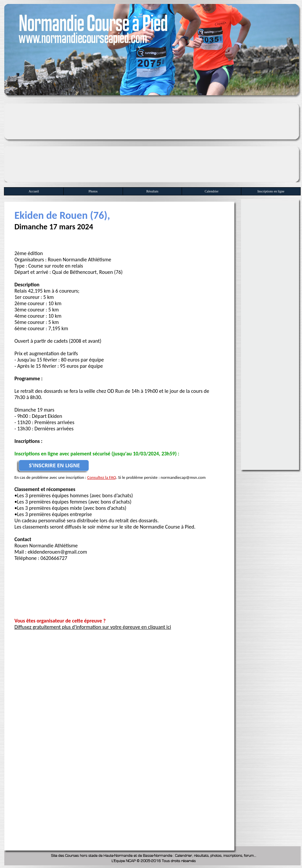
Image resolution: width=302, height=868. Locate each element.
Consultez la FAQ (102, 477)
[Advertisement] (152, 141)
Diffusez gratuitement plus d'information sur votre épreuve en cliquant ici (93, 627)
